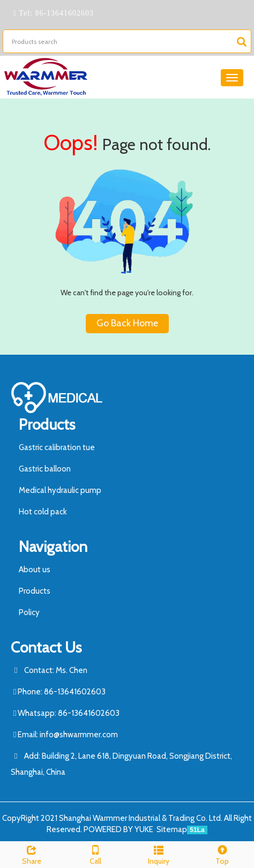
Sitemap (172, 829)
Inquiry (159, 854)
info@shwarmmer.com (79, 735)
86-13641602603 (63, 13)
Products (47, 424)
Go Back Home (127, 323)
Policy (29, 612)
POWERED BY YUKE (119, 829)
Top (223, 854)
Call (96, 854)
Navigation (53, 547)
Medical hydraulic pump (60, 490)
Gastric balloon (45, 469)
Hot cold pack (43, 512)
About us (35, 570)
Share (32, 854)
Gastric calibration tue (57, 447)
